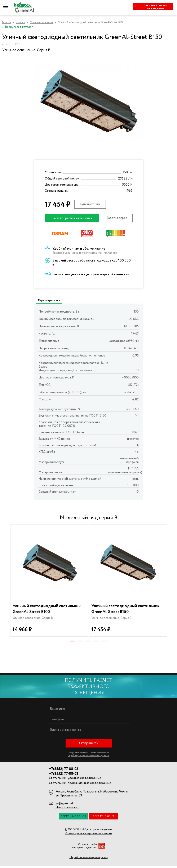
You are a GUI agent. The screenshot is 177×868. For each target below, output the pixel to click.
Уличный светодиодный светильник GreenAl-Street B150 (127, 608)
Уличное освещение (42, 22)
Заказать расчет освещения (72, 218)
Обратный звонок (73, 818)
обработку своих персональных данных (89, 757)
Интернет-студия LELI (85, 849)
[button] (72, 643)
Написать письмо (67, 809)
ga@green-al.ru (66, 805)
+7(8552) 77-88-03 (64, 771)
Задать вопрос (117, 218)
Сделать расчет (104, 818)
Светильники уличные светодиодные (75, 780)
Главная (6, 22)
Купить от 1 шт (90, 204)
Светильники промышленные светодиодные (80, 785)
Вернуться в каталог (17, 27)
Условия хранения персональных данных (88, 835)
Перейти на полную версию (89, 859)
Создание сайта (88, 846)
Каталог (21, 22)
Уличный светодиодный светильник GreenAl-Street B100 (48, 608)
